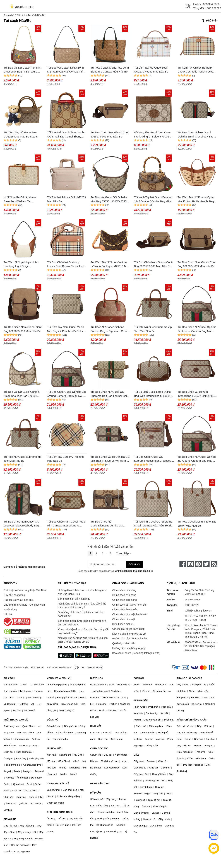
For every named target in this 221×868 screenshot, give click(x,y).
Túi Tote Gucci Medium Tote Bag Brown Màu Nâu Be (197, 524)
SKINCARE (10, 819)
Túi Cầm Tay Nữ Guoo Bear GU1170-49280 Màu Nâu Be (151, 70)
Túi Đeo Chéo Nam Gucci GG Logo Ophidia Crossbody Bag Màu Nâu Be (21, 524)
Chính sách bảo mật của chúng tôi (134, 571)
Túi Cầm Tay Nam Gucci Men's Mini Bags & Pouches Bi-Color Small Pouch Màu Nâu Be (66, 329)
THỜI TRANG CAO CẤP (16, 720)
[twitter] (206, 564)
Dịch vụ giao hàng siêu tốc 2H (129, 634)
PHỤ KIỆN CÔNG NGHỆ (60, 812)
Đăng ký (134, 564)
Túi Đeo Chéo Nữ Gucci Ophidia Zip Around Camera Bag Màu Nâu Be (197, 329)
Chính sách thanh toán (125, 610)
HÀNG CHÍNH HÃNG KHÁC (192, 720)
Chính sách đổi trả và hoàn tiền (130, 605)
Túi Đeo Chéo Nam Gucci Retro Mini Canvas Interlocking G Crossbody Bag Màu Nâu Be (66, 524)
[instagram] (191, 564)
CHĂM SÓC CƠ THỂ (58, 783)
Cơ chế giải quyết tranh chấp (128, 629)
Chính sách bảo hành (124, 595)
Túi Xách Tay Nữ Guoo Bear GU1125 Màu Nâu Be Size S (21, 134)
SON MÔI (139, 678)
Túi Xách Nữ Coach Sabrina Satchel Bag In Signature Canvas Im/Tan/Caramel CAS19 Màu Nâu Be (111, 329)
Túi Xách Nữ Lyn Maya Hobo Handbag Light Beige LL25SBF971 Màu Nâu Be (21, 264)
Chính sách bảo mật (124, 619)
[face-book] (183, 564)
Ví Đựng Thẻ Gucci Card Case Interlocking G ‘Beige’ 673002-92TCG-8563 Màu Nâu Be (152, 135)
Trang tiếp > (124, 553)
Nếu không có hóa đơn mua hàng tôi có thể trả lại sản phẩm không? (82, 605)
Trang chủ (9, 15)
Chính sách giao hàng (124, 600)
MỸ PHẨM (95, 793)
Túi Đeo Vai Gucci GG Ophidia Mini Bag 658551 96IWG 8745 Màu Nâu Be (109, 200)
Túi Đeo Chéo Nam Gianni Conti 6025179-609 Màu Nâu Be (110, 134)
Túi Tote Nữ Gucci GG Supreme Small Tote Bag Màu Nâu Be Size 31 (154, 524)
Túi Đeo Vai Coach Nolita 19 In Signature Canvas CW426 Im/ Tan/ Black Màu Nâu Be (65, 70)
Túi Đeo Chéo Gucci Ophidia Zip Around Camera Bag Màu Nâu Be (66, 394)
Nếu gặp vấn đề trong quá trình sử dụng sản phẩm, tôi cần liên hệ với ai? (83, 640)
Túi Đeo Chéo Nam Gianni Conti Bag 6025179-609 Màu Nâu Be (153, 264)
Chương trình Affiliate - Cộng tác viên (24, 605)
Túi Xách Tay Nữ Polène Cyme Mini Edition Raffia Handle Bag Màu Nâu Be (196, 200)
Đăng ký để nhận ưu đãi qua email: (24, 567)
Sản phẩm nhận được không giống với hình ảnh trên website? (82, 623)
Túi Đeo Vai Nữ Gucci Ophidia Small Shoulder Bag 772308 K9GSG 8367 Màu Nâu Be (22, 394)
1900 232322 (213, 8)
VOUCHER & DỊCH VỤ (59, 678)
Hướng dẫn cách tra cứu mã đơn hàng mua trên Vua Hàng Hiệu (82, 592)
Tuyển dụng (10, 610)
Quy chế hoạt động (14, 595)
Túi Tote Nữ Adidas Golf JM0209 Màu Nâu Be (67, 199)
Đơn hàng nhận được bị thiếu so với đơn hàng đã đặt (81, 614)
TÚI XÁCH (9, 678)
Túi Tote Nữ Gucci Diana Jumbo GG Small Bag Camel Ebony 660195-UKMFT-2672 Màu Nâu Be (66, 135)
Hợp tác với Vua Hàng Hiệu (19, 600)
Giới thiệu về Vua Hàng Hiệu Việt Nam (25, 590)
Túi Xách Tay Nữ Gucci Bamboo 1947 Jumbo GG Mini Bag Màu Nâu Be (153, 200)
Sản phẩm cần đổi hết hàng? (74, 599)
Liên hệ (8, 614)
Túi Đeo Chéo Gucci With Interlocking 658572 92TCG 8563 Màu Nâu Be (197, 394)
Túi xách (21, 15)
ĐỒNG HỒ (52, 720)
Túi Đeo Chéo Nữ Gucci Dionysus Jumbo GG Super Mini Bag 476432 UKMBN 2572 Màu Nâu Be (110, 524)
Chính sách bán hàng (124, 590)
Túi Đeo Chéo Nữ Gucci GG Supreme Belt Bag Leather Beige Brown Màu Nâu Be (110, 394)
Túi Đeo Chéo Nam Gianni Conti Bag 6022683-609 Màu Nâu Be (23, 329)
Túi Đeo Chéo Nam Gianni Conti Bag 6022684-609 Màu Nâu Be (197, 264)
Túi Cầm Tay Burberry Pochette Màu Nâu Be (66, 459)
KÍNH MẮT (96, 726)
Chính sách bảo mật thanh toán (130, 614)
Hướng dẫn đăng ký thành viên (130, 639)
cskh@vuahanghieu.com (198, 611)
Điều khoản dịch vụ (123, 624)
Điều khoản (38, 668)
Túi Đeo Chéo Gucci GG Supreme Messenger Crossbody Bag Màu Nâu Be (153, 459)
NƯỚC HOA (97, 678)
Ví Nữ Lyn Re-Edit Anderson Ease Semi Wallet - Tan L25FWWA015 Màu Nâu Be (21, 200)
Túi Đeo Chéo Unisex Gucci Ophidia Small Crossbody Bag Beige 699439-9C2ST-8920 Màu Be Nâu (197, 135)
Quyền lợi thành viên (124, 643)
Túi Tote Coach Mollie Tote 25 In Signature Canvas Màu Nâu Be (110, 70)
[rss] (214, 564)
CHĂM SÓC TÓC (99, 748)
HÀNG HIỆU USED (100, 783)
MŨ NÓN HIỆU (55, 748)
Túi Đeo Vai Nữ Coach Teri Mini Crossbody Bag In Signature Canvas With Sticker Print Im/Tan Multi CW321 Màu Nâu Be (23, 70)
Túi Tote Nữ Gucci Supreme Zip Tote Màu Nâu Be (153, 329)
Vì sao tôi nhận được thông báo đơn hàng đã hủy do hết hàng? (83, 631)
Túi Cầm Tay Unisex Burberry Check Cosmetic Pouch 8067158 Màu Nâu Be (197, 70)
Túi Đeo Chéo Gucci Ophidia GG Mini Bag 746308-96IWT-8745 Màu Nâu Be (110, 459)
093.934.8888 (211, 4)
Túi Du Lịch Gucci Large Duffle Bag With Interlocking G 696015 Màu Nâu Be (153, 394)
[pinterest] (198, 564)
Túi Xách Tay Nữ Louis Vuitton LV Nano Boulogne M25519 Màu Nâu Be (110, 264)
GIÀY (136, 755)
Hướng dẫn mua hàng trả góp (129, 648)
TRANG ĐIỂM (141, 700)
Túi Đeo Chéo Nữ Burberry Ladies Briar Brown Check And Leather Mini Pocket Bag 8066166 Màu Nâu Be (65, 264)
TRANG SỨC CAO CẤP (189, 678)
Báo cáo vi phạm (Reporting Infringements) (136, 653)
